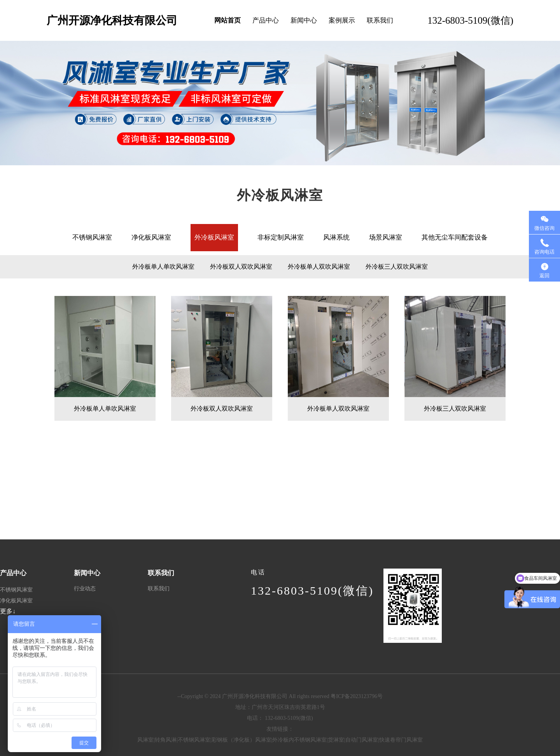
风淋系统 (336, 237)
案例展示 (342, 20)
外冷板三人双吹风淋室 (397, 267)
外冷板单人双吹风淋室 (319, 267)
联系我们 (380, 20)
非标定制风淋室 (281, 237)
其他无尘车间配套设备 (455, 237)
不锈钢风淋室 (92, 237)
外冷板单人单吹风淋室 (163, 267)
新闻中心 (304, 20)
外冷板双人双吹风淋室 (241, 267)
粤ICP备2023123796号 (357, 696)
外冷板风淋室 (214, 237)
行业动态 (85, 589)
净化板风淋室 (151, 237)
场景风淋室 (386, 237)
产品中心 (266, 20)
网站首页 (227, 20)
